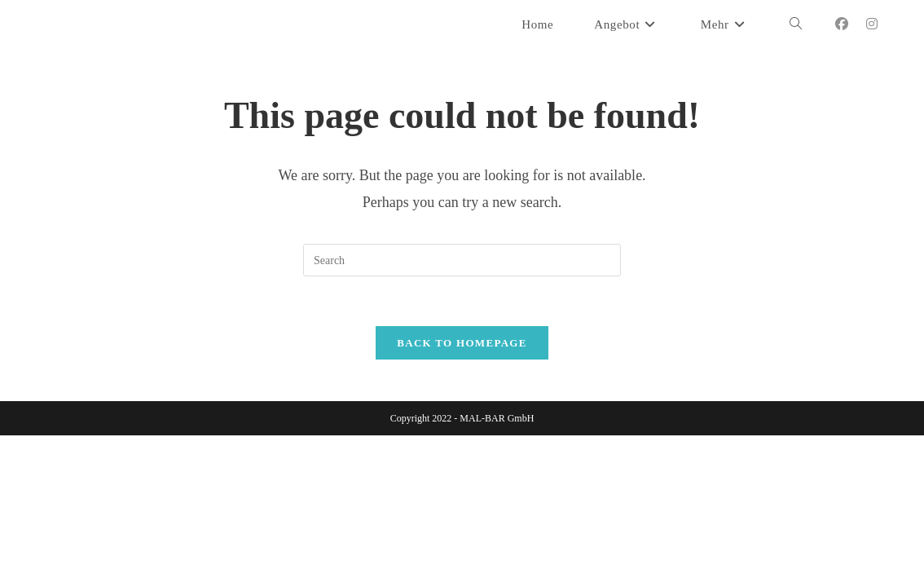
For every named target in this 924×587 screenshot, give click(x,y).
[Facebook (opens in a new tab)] (842, 24)
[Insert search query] (462, 260)
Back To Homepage (462, 343)
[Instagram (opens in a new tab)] (872, 24)
